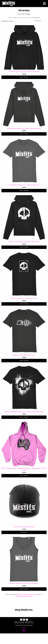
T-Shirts (25, 594)
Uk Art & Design (24, 14)
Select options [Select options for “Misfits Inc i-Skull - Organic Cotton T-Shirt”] (24, 361)
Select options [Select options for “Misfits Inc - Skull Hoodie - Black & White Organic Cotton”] (24, 247)
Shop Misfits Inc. (24, 610)
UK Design (30, 596)
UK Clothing (23, 596)
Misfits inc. (20, 594)
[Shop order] (40, 21)
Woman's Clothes (33, 594)
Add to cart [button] (24, 532)
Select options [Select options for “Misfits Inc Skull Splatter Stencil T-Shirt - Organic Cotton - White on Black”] (24, 417)
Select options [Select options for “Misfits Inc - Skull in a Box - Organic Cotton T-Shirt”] (24, 304)
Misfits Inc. (24, 627)
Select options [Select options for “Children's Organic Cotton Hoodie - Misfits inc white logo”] (24, 77)
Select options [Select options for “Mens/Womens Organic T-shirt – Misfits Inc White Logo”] (24, 191)
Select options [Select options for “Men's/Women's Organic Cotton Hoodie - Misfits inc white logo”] (24, 134)
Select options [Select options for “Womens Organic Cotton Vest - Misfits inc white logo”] (24, 589)
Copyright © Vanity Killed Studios (24, 625)
